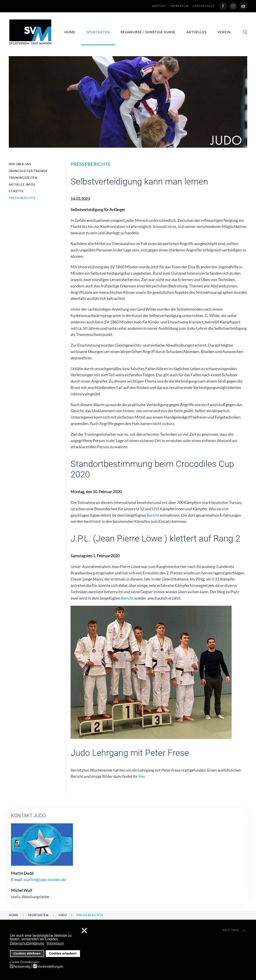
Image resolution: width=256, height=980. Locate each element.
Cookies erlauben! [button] (63, 953)
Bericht (153, 515)
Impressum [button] (55, 943)
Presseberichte (22, 198)
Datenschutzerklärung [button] (27, 943)
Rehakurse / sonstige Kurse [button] (148, 32)
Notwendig (22, 967)
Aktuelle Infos (22, 185)
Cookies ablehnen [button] (27, 953)
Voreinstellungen (50, 967)
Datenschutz (204, 6)
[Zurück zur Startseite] (30, 32)
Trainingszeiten (23, 178)
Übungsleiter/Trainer (28, 171)
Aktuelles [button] (197, 32)
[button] (245, 32)
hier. (142, 776)
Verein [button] (224, 32)
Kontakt (159, 6)
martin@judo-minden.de (45, 880)
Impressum (179, 6)
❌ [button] (84, 931)
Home (70, 32)
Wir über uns (20, 164)
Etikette (16, 191)
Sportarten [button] (98, 32)
